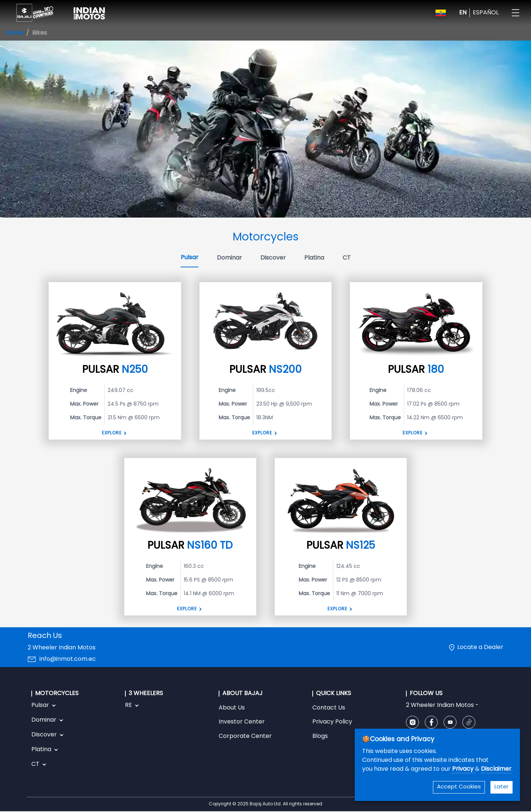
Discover (273, 258)
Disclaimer (496, 769)
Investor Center (242, 722)
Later (502, 787)
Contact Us (329, 708)
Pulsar (190, 258)
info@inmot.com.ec (68, 659)
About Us (232, 708)
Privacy (464, 769)
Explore (112, 433)
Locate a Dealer (480, 648)
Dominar (229, 258)
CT (347, 258)
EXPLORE (413, 433)
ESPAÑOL (486, 13)
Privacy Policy (332, 722)
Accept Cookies (459, 787)
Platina (314, 258)
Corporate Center (245, 736)
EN (463, 13)
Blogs (320, 736)
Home (15, 33)
